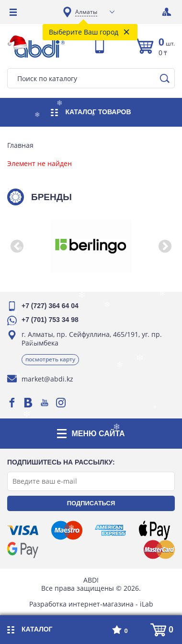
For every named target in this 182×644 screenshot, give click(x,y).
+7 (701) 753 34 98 (50, 320)
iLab (147, 604)
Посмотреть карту (50, 359)
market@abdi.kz (47, 379)
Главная (20, 145)
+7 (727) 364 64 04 (50, 306)
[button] (17, 246)
